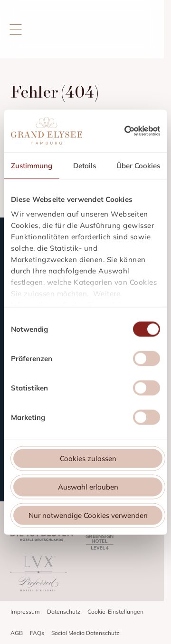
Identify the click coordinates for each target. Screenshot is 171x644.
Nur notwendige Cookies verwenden (88, 515)
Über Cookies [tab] (138, 165)
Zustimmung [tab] (32, 165)
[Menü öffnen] (22, 29)
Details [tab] (85, 165)
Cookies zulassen (88, 458)
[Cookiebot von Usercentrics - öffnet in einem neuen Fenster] (142, 131)
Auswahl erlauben (88, 486)
